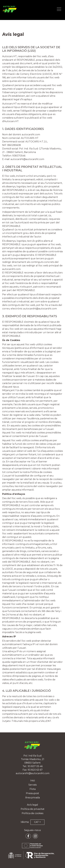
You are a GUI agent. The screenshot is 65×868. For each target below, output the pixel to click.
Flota (33, 789)
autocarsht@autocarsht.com (27, 159)
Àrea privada (32, 798)
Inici (33, 781)
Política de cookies (32, 813)
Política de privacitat (33, 809)
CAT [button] (36, 822)
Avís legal (32, 805)
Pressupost (32, 793)
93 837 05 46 (35, 766)
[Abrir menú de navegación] (59, 9)
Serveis (32, 785)
